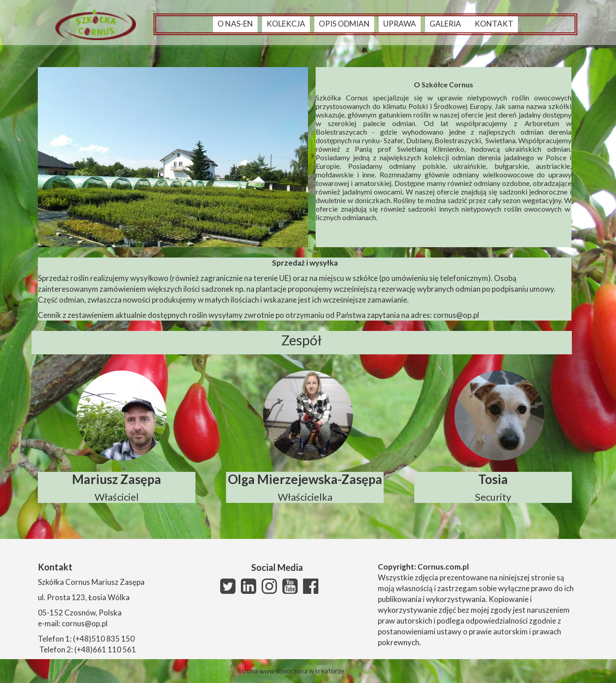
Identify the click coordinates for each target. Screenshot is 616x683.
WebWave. (362, 671)
